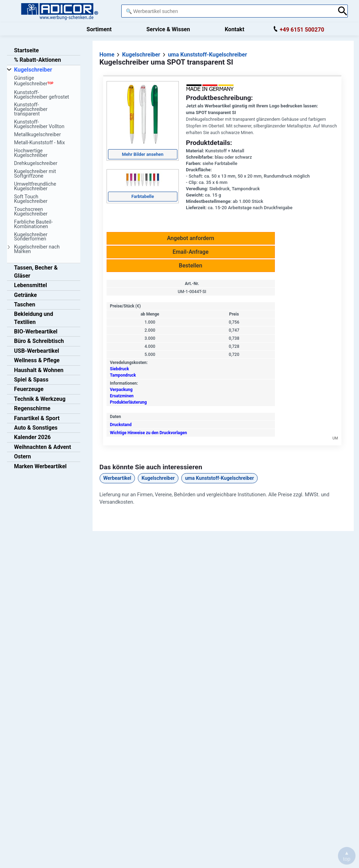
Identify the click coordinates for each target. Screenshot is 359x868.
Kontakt (235, 29)
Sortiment (99, 29)
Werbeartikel (117, 478)
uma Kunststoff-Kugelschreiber (219, 478)
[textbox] (228, 11)
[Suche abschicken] (343, 11)
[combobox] (228, 11)
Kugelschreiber (158, 478)
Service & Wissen (168, 29)
